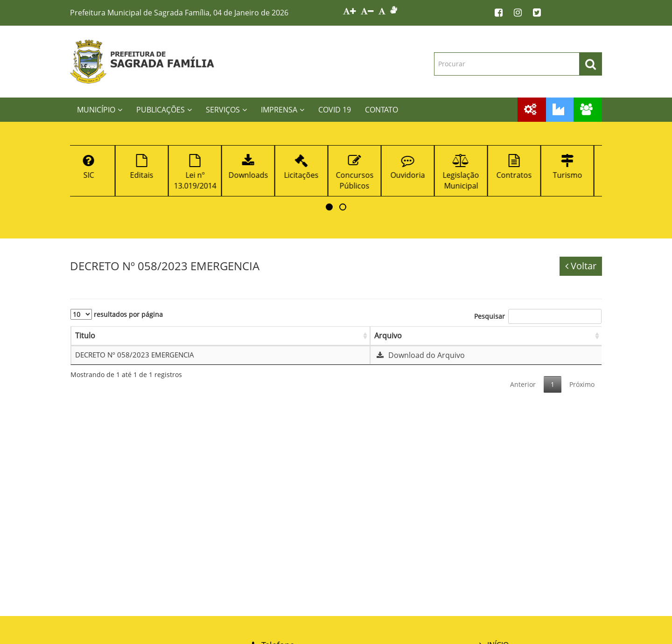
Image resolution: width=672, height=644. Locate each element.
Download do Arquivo (420, 355)
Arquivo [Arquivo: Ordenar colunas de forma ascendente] (388, 336)
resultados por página (117, 314)
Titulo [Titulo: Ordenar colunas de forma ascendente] (85, 336)
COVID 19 (335, 110)
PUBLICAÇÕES (164, 110)
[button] (329, 207)
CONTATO (381, 110)
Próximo (582, 384)
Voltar (581, 266)
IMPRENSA (283, 110)
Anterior (523, 384)
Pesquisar (538, 316)
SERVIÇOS (226, 110)
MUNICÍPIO (100, 110)
